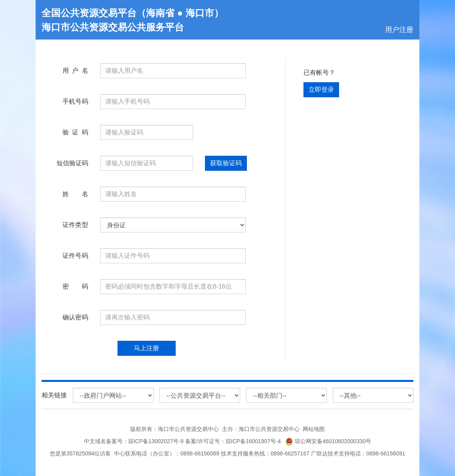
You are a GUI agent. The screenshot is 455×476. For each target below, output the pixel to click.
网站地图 (314, 429)
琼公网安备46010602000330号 (328, 441)
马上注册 (146, 348)
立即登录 (321, 90)
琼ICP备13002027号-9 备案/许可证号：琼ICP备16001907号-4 (206, 441)
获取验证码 (226, 163)
